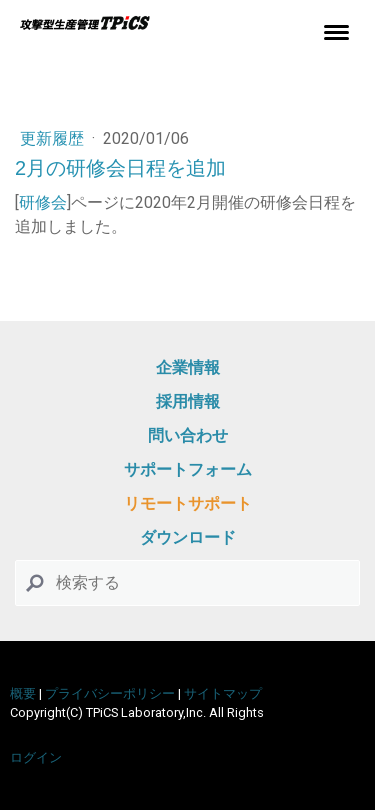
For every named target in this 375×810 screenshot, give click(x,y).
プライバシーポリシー (110, 693)
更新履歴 (54, 138)
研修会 (43, 202)
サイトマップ (223, 693)
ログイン (36, 757)
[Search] (187, 583)
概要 (23, 693)
